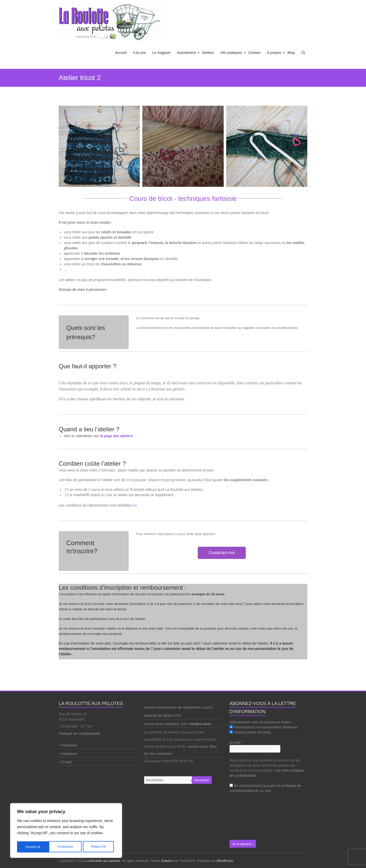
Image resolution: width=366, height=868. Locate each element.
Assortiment (186, 53)
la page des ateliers (116, 436)
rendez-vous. (201, 724)
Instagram (69, 754)
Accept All (100, 847)
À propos (274, 53)
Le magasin (161, 53)
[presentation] (250, 817)
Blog (291, 53)
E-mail (66, 762)
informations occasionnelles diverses (263, 727)
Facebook (69, 745)
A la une (139, 53)
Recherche (202, 780)
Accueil (121, 53)
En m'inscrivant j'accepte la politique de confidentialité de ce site (265, 788)
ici (135, 505)
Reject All (67, 847)
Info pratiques (231, 53)
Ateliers (208, 53)
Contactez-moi (222, 553)
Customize (33, 847)
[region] (66, 831)
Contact (254, 53)
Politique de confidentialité (79, 734)
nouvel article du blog (250, 732)
